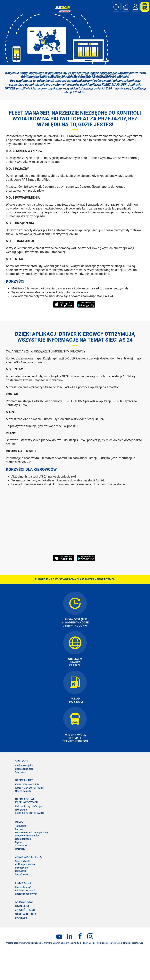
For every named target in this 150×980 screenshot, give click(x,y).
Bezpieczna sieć (24, 769)
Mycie (18, 842)
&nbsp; (61, 520)
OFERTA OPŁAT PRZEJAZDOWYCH (27, 801)
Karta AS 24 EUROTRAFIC (29, 788)
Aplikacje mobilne (25, 864)
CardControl (22, 874)
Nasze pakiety (23, 791)
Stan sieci (21, 772)
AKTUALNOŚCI (24, 902)
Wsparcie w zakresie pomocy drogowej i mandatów (31, 834)
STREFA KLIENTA (26, 914)
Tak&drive (21, 826)
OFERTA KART (24, 780)
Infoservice (21, 868)
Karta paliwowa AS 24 (27, 784)
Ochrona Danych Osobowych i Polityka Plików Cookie (70, 943)
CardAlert (20, 871)
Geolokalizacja (23, 839)
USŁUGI (20, 822)
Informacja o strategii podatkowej (126, 943)
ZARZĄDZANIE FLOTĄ (28, 857)
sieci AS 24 (104, 88)
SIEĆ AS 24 (22, 761)
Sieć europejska (24, 766)
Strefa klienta (23, 861)
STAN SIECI (22, 906)
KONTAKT (21, 918)
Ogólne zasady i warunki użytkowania (24, 943)
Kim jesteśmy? (23, 887)
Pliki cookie (103, 943)
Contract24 (21, 845)
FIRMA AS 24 (23, 883)
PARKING (20, 849)
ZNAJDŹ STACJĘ (25, 910)
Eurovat (19, 829)
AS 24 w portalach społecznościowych (26, 892)
